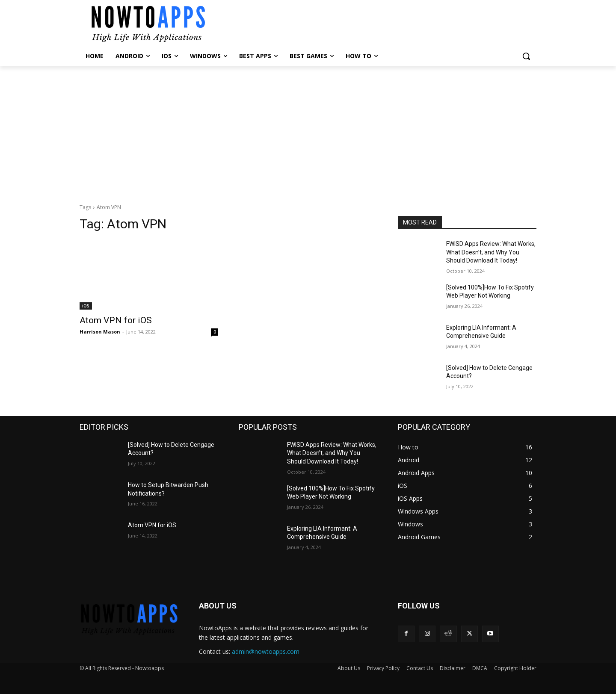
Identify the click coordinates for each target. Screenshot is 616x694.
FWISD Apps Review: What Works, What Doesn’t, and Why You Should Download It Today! (491, 252)
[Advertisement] (308, 130)
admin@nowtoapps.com (266, 651)
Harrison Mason (100, 332)
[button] (526, 56)
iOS (86, 306)
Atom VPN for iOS (116, 320)
